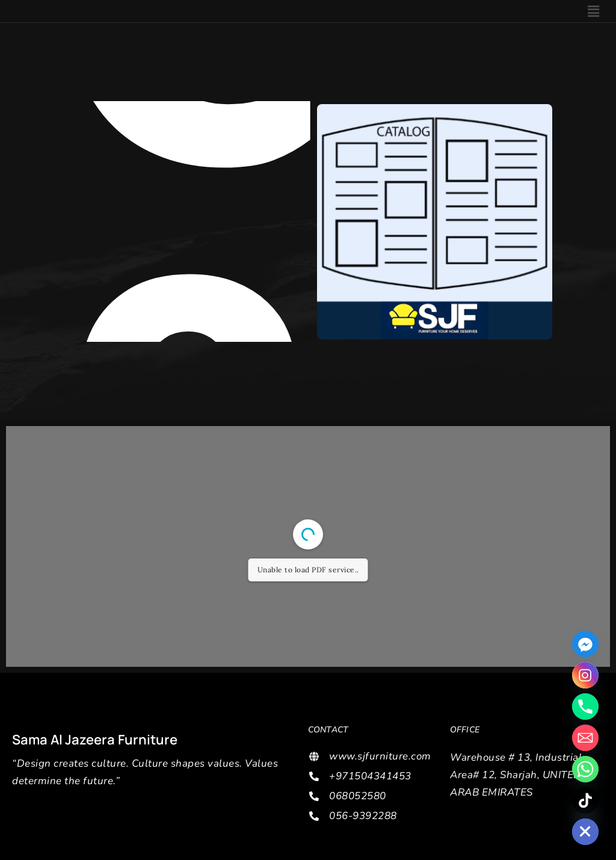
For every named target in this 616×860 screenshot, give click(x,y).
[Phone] (585, 707)
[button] (593, 11)
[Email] (585, 738)
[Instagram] (585, 675)
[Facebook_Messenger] (585, 644)
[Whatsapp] (585, 769)
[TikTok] (585, 800)
